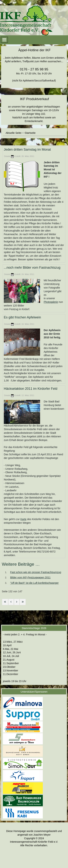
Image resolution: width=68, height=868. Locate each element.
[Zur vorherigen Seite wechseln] (11, 602)
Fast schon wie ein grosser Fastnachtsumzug (36, 572)
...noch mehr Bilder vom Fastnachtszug (32, 268)
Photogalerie (51, 302)
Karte (23, 519)
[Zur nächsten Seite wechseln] (17, 602)
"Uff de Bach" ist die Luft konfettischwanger (34, 583)
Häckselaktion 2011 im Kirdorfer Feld (31, 389)
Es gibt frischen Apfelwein (22, 317)
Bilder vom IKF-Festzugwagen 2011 (30, 577)
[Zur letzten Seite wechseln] (23, 602)
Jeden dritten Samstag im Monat (27, 150)
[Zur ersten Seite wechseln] (5, 602)
